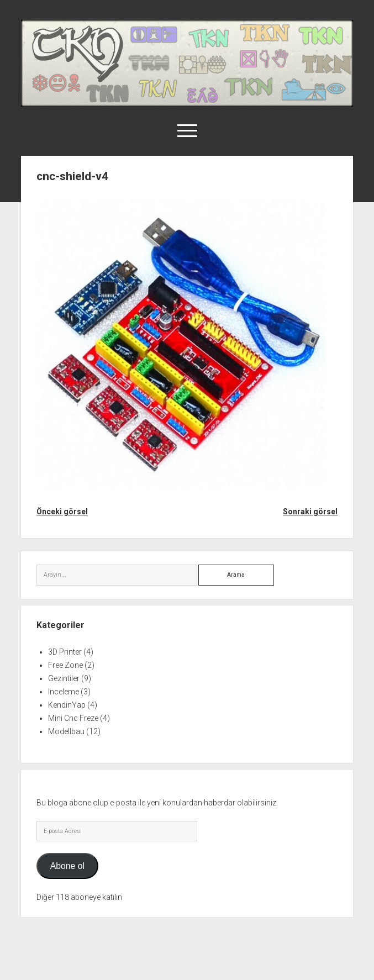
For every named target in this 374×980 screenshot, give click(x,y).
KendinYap (67, 705)
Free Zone (65, 665)
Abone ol (67, 866)
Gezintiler (64, 678)
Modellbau (66, 731)
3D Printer (65, 652)
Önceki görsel (62, 512)
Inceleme (64, 692)
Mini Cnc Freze (73, 718)
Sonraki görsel (310, 512)
